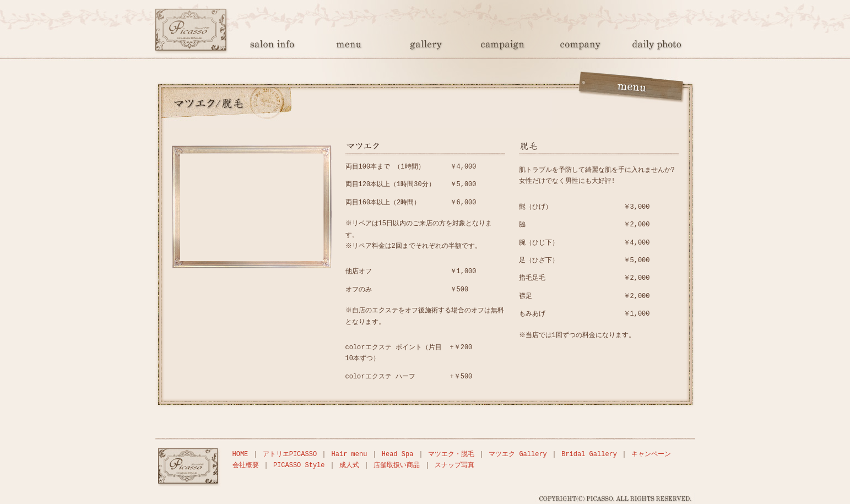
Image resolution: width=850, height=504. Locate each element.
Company (580, 47)
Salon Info (271, 47)
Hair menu (350, 454)
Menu (348, 47)
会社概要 (246, 465)
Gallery (425, 47)
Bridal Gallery (589, 454)
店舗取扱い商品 (397, 465)
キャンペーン (651, 454)
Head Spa (398, 454)
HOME (240, 454)
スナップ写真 (657, 47)
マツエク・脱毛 (451, 454)
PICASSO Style (299, 465)
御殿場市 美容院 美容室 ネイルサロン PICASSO (194, 47)
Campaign (502, 47)
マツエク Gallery (518, 454)
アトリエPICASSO (290, 454)
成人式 (349, 465)
